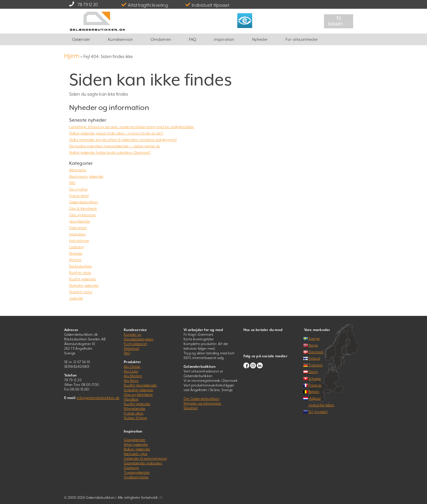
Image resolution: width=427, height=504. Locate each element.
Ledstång (77, 247)
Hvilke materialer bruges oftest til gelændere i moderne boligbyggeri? (123, 140)
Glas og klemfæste (138, 395)
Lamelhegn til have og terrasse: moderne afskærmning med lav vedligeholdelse (132, 127)
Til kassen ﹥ (338, 21)
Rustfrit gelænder (83, 279)
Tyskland (316, 365)
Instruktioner (79, 241)
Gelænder (81, 39)
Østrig (313, 372)
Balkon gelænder (137, 449)
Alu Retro (131, 381)
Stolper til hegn (135, 418)
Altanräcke (78, 170)
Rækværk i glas (136, 454)
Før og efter (78, 189)
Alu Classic (132, 367)
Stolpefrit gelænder (84, 286)
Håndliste (131, 399)
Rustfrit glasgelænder (140, 385)
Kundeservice (120, 39)
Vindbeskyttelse (136, 477)
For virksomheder (302, 39)
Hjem (72, 56)
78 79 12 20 (88, 5)
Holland (314, 398)
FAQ (193, 39)
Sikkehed (191, 408)
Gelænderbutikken (84, 202)
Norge (313, 345)
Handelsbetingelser (139, 339)
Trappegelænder (137, 473)
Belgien (314, 392)
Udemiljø (76, 298)
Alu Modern (133, 376)
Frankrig (315, 385)
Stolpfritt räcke (81, 292)
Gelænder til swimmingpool (145, 459)
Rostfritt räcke (80, 273)
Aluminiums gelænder (86, 176)
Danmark (316, 352)
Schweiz (315, 379)
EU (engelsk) (318, 412)
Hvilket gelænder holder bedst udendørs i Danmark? (110, 153)
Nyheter (75, 260)
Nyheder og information (202, 403)
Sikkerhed (131, 349)
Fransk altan (79, 196)
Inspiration (224, 39)
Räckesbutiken (81, 266)
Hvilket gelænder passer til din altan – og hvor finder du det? (116, 133)
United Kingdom (321, 405)
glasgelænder (80, 221)
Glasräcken (78, 228)
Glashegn (131, 468)
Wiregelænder (135, 409)
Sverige (314, 339)
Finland (314, 358)
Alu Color (131, 371)
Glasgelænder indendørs (143, 463)
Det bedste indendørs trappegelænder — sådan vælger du (115, 146)
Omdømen (161, 39)
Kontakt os (132, 335)
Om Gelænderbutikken (202, 399)
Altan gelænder (136, 444)
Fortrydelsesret (135, 344)
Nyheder (260, 39)
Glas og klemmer (83, 215)
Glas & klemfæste (83, 209)
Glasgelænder (135, 440)
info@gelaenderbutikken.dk (98, 398)
